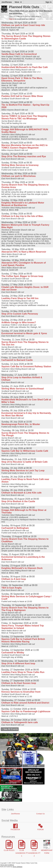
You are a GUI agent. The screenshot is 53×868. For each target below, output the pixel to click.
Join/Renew (15, 814)
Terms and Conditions (7, 865)
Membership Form (47, 852)
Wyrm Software (18, 867)
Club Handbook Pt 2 (34, 853)
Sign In (12, 19)
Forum (40, 830)
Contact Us (40, 814)
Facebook (15, 830)
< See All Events (10, 729)
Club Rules (9, 850)
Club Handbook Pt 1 (22, 853)
